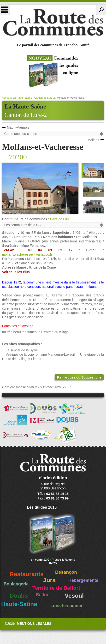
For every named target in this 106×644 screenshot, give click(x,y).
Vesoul (74, 596)
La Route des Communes (53, 23)
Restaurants (27, 574)
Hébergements (83, 580)
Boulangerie (16, 584)
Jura (49, 580)
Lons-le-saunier (66, 606)
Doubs (19, 596)
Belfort (43, 595)
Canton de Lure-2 (26, 115)
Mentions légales (34, 624)
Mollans (93, 140)
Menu (5, 10)
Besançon (66, 572)
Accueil (6, 98)
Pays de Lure (60, 219)
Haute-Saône (19, 604)
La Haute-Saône (22, 98)
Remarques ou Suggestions (79, 377)
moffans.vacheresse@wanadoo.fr (27, 254)
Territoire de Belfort (56, 588)
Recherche (101, 10)
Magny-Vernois (18, 127)
